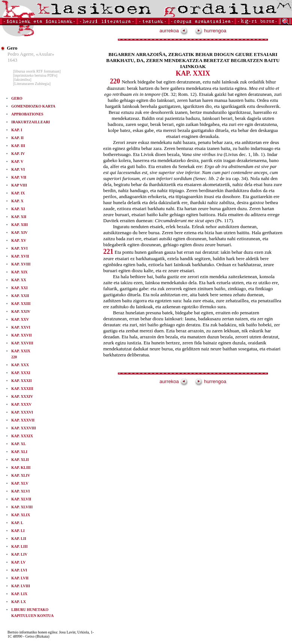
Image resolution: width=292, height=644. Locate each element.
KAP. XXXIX (22, 436)
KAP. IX (18, 193)
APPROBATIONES (27, 114)
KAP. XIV (20, 233)
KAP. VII (19, 177)
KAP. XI (18, 209)
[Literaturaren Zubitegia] (32, 84)
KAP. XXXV (21, 404)
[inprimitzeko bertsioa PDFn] (35, 75)
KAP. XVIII (21, 264)
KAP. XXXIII (22, 389)
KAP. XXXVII (23, 420)
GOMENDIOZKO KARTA (33, 106)
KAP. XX (19, 280)
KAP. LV (18, 562)
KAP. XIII (20, 225)
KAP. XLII (20, 460)
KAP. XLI (19, 452)
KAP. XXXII (22, 381)
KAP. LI (18, 531)
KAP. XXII (20, 296)
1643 (12, 60)
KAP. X (17, 201)
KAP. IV (18, 154)
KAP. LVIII (21, 586)
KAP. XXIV (21, 311)
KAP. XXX (20, 365)
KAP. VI (18, 169)
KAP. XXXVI (22, 412)
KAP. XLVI (20, 491)
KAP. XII (19, 217)
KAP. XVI (20, 248)
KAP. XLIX (21, 515)
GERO (17, 98)
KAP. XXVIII (22, 343)
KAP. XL (19, 444)
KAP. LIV (19, 554)
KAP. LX (19, 602)
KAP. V (17, 161)
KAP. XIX (20, 272)
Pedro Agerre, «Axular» (31, 54)
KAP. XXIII (21, 304)
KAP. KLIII (21, 467)
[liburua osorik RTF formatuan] (37, 71)
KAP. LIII (20, 546)
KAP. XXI (20, 288)
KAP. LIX (19, 594)
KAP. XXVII (22, 335)
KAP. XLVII (21, 499)
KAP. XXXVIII (24, 428)
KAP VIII (19, 185)
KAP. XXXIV (22, 396)
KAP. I (17, 130)
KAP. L (17, 523)
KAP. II (17, 138)
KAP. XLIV (21, 475)
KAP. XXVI (21, 327)
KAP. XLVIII (22, 507)
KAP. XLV (20, 483)
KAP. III (18, 146)
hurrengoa (211, 31)
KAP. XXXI (21, 373)
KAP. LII (19, 539)
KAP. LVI (19, 570)
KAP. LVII (20, 578)
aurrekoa (174, 31)
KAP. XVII (20, 256)
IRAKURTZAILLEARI (31, 122)
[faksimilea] (22, 80)
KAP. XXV (20, 319)
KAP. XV (19, 240)
